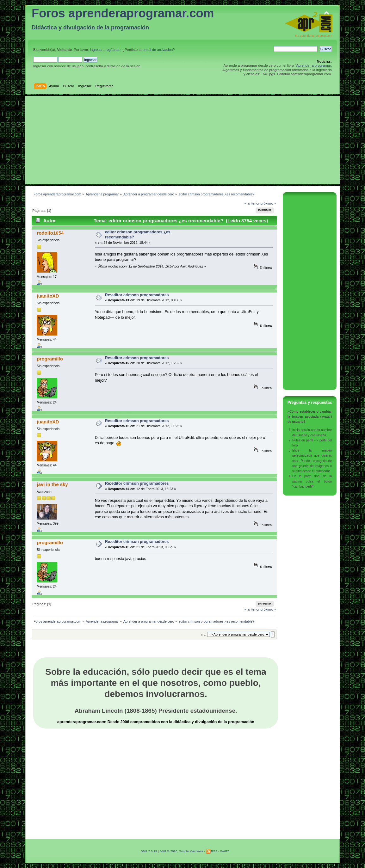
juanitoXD (48, 296)
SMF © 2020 (168, 851)
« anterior (252, 203)
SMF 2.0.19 (149, 851)
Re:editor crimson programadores (137, 295)
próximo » (268, 203)
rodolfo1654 (50, 233)
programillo (50, 359)
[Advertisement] (182, 140)
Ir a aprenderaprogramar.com (314, 36)
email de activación (158, 50)
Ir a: (203, 634)
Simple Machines (191, 851)
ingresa (96, 50)
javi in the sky (52, 484)
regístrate (113, 50)
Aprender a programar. (314, 65)
